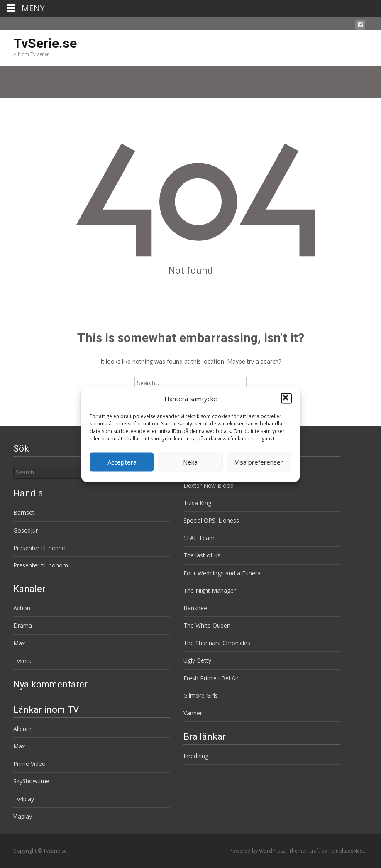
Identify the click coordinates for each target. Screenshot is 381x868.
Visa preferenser (259, 462)
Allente (22, 729)
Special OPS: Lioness (211, 520)
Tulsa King (197, 503)
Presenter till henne (39, 548)
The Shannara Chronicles (217, 643)
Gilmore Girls (201, 696)
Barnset (24, 512)
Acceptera (122, 462)
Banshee (195, 608)
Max (19, 643)
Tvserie (23, 661)
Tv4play (24, 799)
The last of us (202, 555)
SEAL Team (199, 538)
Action (22, 608)
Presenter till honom (41, 565)
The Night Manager (210, 590)
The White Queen (207, 625)
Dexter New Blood (209, 485)
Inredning (196, 756)
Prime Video (29, 764)
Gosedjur (26, 530)
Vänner (193, 713)
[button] (286, 399)
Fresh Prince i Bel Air (211, 678)
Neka (190, 462)
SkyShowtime (31, 781)
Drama (23, 625)
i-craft (314, 851)
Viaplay (23, 816)
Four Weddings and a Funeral (223, 573)
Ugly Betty (197, 660)
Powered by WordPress (258, 851)
